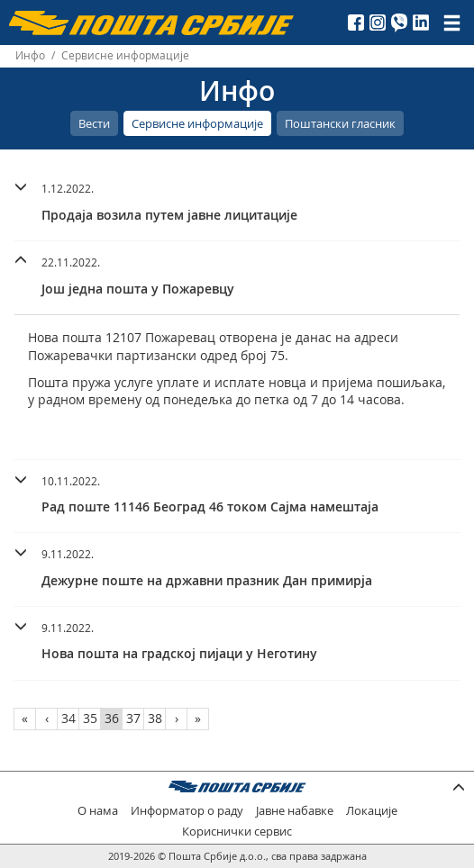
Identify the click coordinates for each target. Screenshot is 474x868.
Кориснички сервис (237, 832)
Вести (94, 123)
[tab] (237, 204)
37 (133, 718)
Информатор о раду (187, 811)
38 (155, 718)
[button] (237, 199)
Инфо (30, 55)
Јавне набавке (295, 811)
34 (68, 718)
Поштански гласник (340, 123)
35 (90, 718)
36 (112, 718)
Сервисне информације (197, 123)
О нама (98, 811)
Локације (372, 811)
